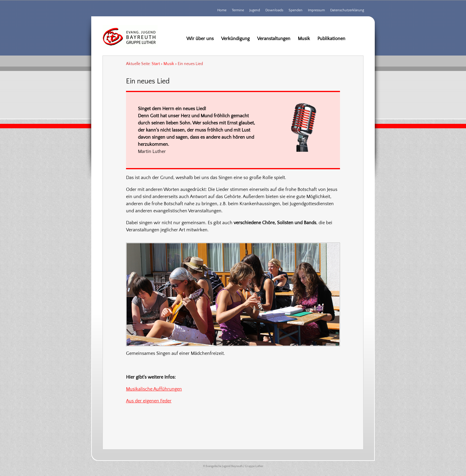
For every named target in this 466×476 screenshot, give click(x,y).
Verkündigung (235, 39)
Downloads (274, 10)
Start (156, 64)
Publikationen (331, 39)
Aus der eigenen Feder (149, 401)
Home (222, 10)
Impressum (316, 10)
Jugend (255, 10)
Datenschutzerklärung (347, 10)
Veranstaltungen (274, 39)
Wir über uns (200, 39)
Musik (304, 39)
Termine (238, 10)
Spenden (296, 10)
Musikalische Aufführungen (154, 389)
